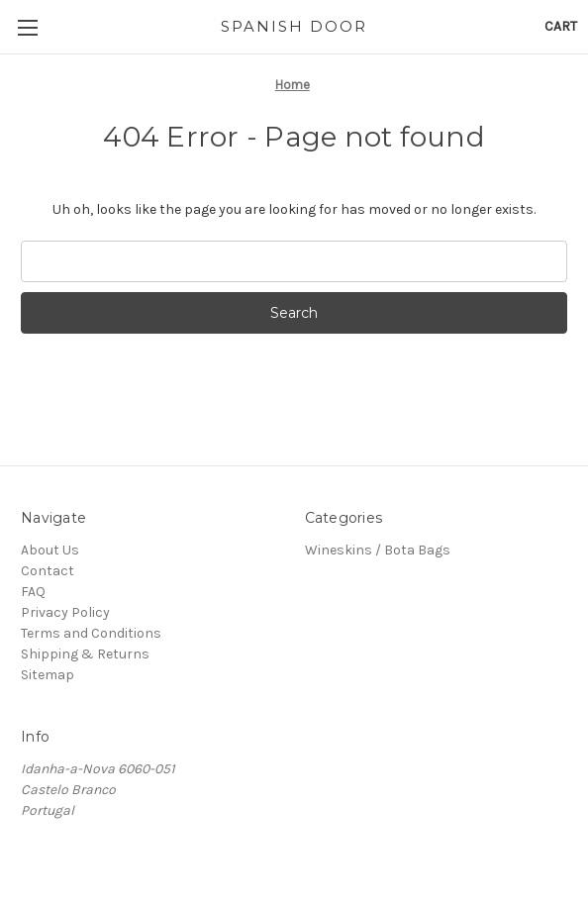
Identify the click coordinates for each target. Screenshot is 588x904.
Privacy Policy (65, 612)
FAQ (33, 592)
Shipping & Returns (85, 654)
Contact (48, 571)
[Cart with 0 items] (561, 26)
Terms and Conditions (91, 633)
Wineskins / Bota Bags (378, 550)
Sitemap (48, 675)
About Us (50, 550)
